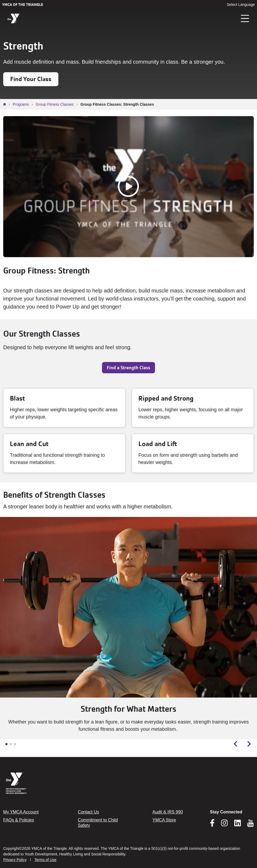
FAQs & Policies (19, 820)
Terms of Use (45, 860)
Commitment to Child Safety (98, 823)
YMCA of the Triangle (23, 5)
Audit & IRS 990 (168, 812)
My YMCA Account (21, 812)
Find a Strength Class (128, 368)
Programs (21, 104)
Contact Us (88, 812)
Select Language (241, 5)
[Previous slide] (235, 744)
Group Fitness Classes (55, 104)
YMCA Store (164, 820)
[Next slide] (249, 744)
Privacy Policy (15, 860)
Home (6, 104)
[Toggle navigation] (245, 18)
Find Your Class (31, 79)
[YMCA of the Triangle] (14, 19)
